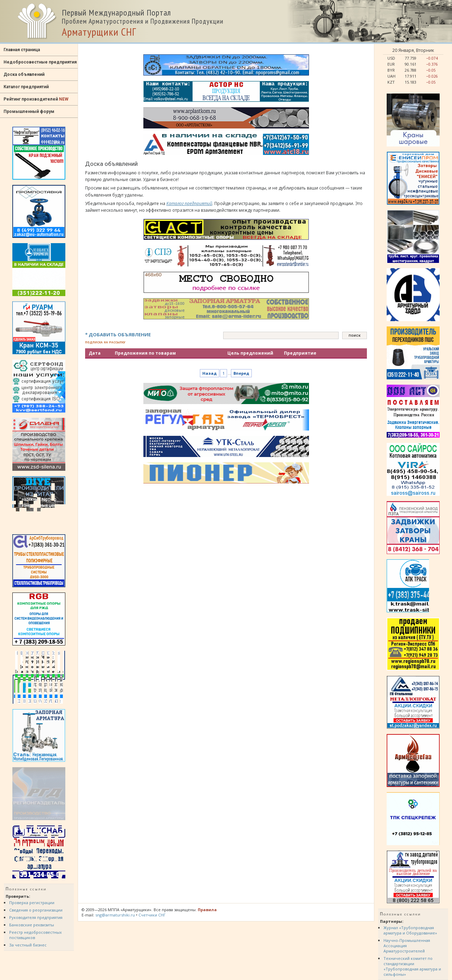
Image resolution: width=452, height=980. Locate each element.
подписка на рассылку (105, 342)
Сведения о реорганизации (36, 910)
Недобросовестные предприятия (40, 62)
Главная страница (22, 50)
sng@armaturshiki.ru (115, 915)
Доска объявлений (24, 74)
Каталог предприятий (26, 87)
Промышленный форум (29, 112)
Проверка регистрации (32, 903)
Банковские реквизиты (32, 925)
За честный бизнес (28, 945)
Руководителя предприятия (36, 917)
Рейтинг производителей (36, 99)
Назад (210, 373)
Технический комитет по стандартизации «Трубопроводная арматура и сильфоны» (412, 966)
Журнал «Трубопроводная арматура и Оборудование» (410, 930)
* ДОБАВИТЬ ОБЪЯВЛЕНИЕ (118, 335)
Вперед (241, 373)
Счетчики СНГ (152, 915)
